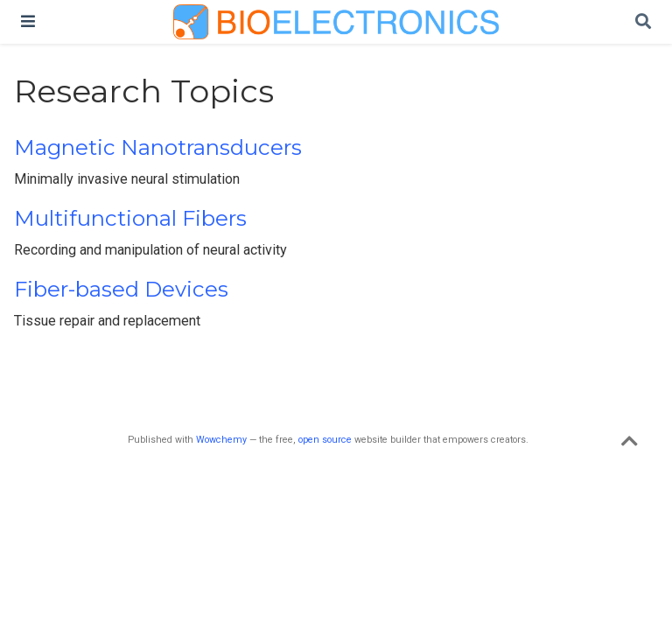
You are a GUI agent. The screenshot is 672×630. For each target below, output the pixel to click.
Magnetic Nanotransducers (158, 147)
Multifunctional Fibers (130, 218)
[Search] (643, 22)
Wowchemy (221, 440)
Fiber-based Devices (121, 289)
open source (325, 440)
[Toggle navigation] (28, 21)
